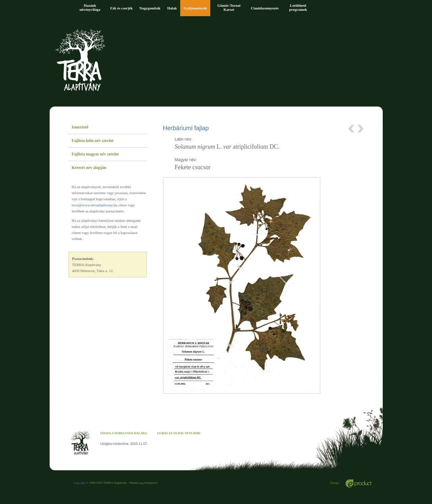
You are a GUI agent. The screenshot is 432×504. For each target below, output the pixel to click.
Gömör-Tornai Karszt (229, 7)
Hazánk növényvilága (90, 7)
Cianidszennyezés (265, 8)
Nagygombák (150, 8)
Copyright (79, 483)
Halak (172, 8)
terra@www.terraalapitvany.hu (95, 205)
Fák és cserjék (122, 8)
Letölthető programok (298, 7)
